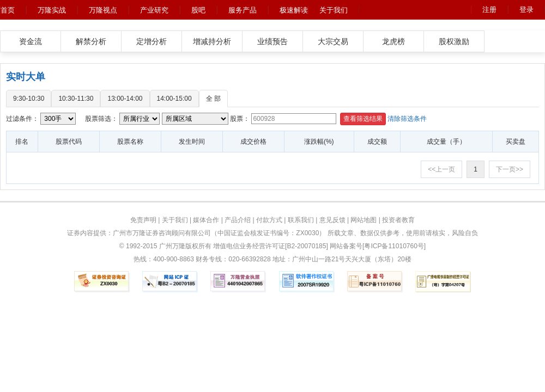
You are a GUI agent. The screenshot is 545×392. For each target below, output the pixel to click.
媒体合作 (206, 220)
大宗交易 (333, 41)
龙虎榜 (393, 41)
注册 (489, 10)
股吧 (198, 10)
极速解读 (294, 10)
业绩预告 (272, 41)
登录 (526, 10)
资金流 (31, 41)
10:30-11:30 (76, 99)
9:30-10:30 (29, 99)
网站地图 (364, 220)
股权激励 (454, 41)
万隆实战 (52, 10)
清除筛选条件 (407, 119)
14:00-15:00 (174, 99)
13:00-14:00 (125, 99)
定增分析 (152, 41)
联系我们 (301, 220)
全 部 (213, 99)
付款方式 (269, 220)
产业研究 (154, 10)
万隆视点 (103, 10)
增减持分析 (212, 41)
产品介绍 (238, 220)
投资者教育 (398, 220)
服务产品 (243, 10)
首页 (8, 10)
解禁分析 (91, 41)
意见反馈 (332, 220)
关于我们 (334, 10)
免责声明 (143, 220)
